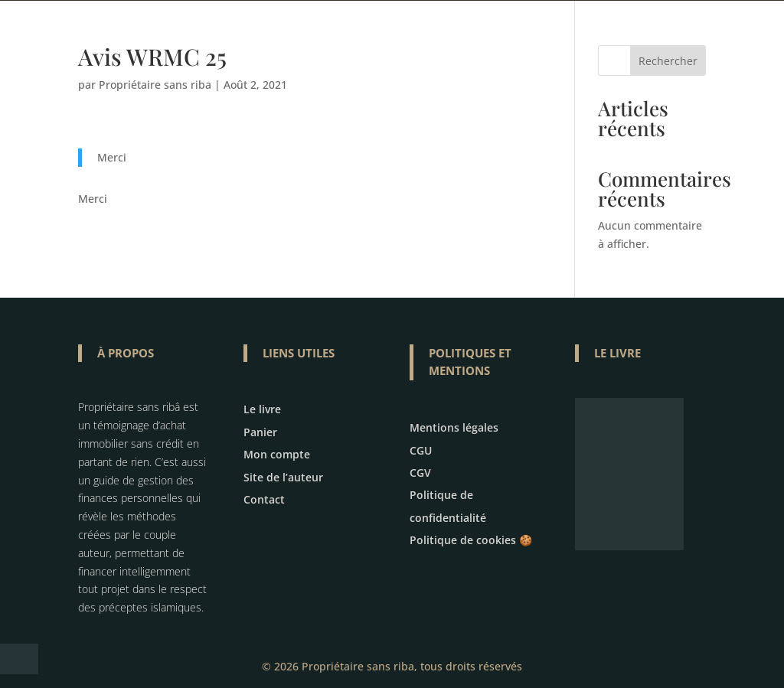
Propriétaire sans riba (155, 85)
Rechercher (668, 61)
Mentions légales (454, 427)
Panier (260, 432)
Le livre (262, 409)
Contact (264, 499)
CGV (420, 473)
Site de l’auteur (283, 477)
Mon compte (277, 454)
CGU (421, 450)
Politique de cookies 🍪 (471, 540)
